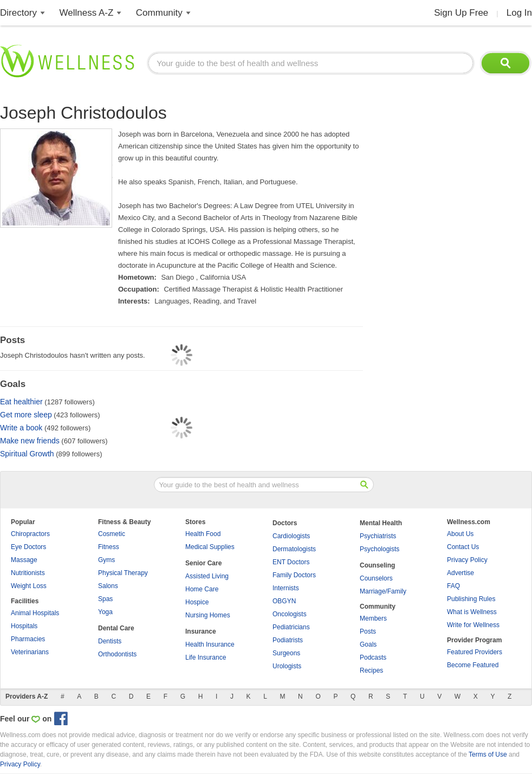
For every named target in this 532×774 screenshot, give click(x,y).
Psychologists (379, 549)
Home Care (202, 589)
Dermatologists (294, 549)
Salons (108, 586)
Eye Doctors (28, 547)
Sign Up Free (461, 13)
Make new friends (30, 441)
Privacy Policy (467, 560)
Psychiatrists (378, 536)
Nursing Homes (208, 615)
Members (373, 618)
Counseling (377, 565)
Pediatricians (291, 627)
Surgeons (286, 653)
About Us (460, 534)
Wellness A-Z (87, 13)
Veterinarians (30, 652)
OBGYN (284, 601)
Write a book (21, 428)
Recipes (371, 670)
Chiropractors (30, 534)
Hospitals (24, 626)
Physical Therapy (123, 573)
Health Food (203, 534)
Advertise (460, 573)
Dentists (110, 641)
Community (159, 13)
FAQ (453, 586)
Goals (368, 644)
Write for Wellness (473, 625)
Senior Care (203, 563)
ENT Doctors (291, 562)
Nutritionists (28, 573)
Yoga (105, 612)
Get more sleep (26, 415)
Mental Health (381, 523)
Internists (286, 588)
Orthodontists (117, 654)
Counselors (376, 578)
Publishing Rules (471, 599)
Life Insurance (206, 657)
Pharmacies (28, 639)
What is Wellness (472, 612)
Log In (519, 13)
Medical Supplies (210, 547)
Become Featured (473, 665)
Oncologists (290, 614)
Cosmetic (112, 534)
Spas (105, 599)
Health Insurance (210, 644)
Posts (368, 631)
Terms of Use (488, 754)
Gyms (106, 560)
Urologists (287, 666)
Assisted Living (207, 576)
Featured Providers (475, 652)
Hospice (197, 602)
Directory (18, 13)
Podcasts (373, 657)
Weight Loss (29, 586)
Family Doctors (294, 575)
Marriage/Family (383, 591)
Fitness (109, 547)
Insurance (201, 631)
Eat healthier (21, 402)
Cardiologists (291, 536)
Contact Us (463, 547)
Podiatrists (288, 640)
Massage (24, 560)
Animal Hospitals (35, 613)
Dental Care (116, 628)
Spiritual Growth (27, 454)
